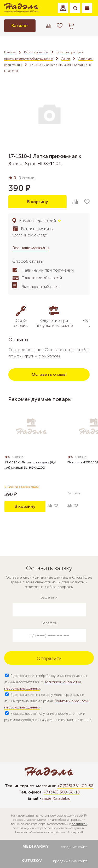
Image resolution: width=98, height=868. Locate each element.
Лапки (66, 59)
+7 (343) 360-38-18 (62, 792)
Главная (10, 52)
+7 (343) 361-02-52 (75, 786)
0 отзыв (26, 178)
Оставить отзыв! (49, 374)
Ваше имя (49, 597)
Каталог (20, 26)
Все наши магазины (31, 248)
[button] (63, 8)
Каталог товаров (36, 52)
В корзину (38, 202)
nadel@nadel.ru (56, 798)
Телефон (49, 623)
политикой (79, 824)
